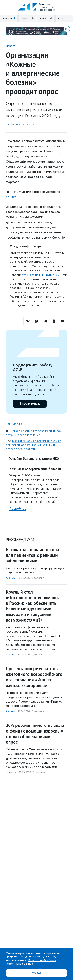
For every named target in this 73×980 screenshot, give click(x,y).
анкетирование (22, 431)
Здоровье (12, 125)
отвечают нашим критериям (41, 275)
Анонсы (10, 578)
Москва (17, 424)
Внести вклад (30, 404)
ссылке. (11, 197)
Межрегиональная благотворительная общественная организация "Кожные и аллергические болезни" (33, 445)
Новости (12, 46)
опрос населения (29, 435)
